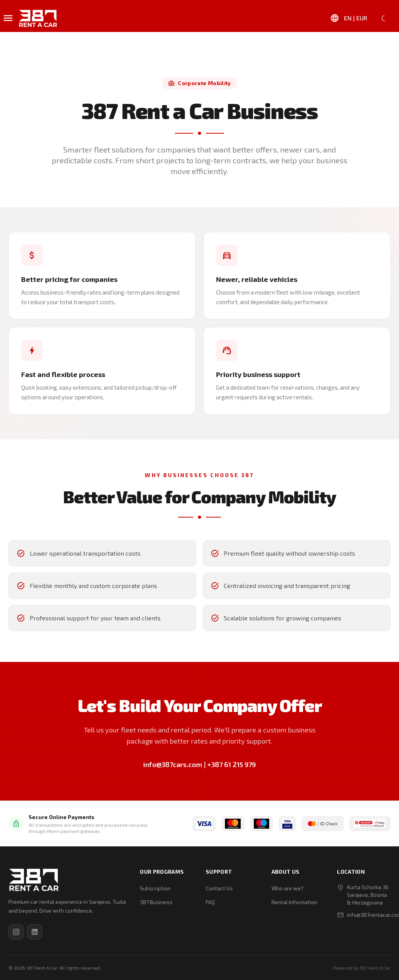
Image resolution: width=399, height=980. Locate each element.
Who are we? (288, 888)
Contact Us (219, 888)
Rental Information (294, 902)
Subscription (155, 888)
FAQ (210, 902)
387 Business (156, 902)
